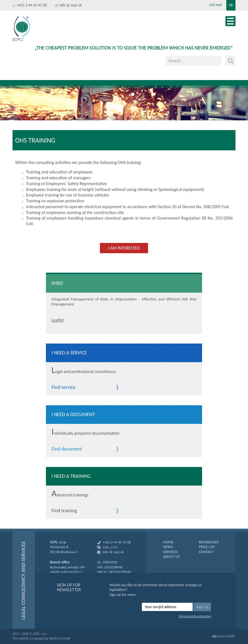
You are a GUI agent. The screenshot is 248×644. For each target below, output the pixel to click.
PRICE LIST (207, 547)
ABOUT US (171, 557)
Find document (67, 449)
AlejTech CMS (58, 638)
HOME (168, 542)
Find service (64, 387)
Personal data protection (195, 616)
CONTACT (206, 552)
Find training (64, 511)
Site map (215, 5)
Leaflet (58, 320)
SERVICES (170, 552)
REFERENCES (209, 542)
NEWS (168, 547)
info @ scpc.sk (71, 5)
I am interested (124, 248)
